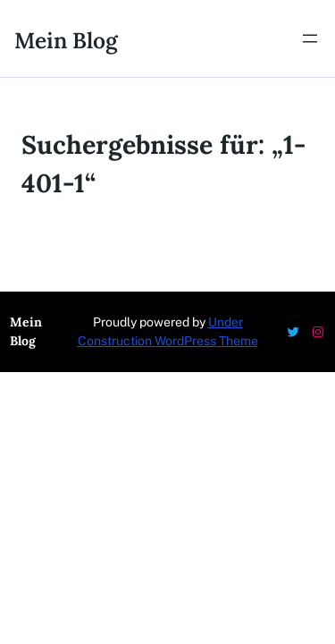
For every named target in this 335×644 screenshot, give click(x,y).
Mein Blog (66, 40)
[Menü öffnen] (310, 38)
